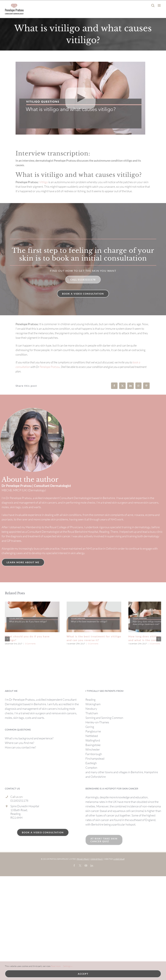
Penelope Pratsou (50, 367)
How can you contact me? (20, 766)
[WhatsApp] (138, 386)
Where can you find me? (20, 761)
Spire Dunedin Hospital (25, 824)
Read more (56, 966)
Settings (68, 966)
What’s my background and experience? (29, 757)
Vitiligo (44, 182)
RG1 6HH (16, 836)
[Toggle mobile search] (153, 5)
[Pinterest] (146, 386)
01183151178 (19, 819)
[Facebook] (114, 386)
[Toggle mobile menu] (159, 5)
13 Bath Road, (19, 828)
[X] (122, 386)
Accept (83, 974)
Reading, (16, 832)
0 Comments (30, 644)
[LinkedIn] (130, 386)
